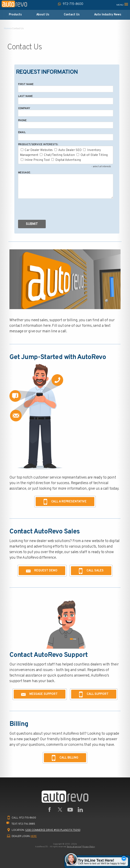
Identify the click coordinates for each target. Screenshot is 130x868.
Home (7, 29)
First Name (26, 84)
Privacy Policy (89, 847)
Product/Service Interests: (38, 145)
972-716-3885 (27, 824)
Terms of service (74, 847)
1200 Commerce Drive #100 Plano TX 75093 (53, 830)
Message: (24, 173)
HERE (34, 836)
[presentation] (49, 210)
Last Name (25, 96)
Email (22, 132)
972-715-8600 (28, 818)
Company (24, 108)
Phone (22, 121)
